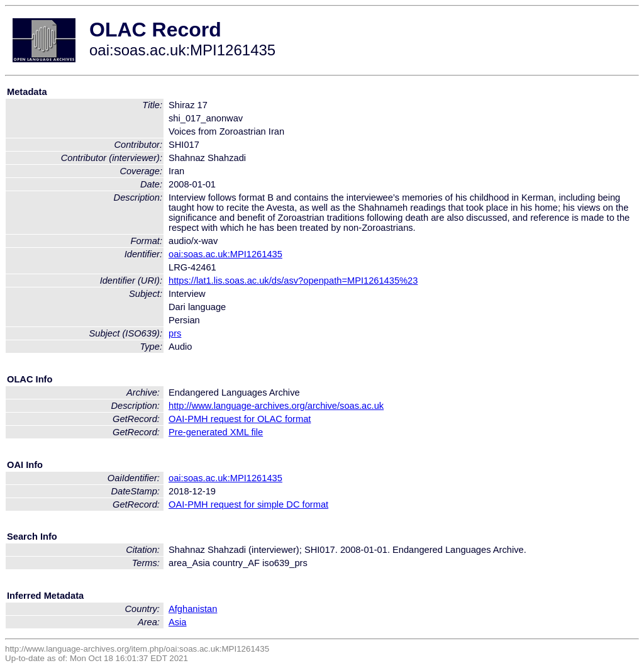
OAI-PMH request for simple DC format (248, 504)
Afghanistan (193, 609)
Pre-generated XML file (216, 432)
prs (175, 333)
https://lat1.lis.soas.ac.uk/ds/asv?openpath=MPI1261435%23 (293, 281)
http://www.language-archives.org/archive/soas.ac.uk (276, 406)
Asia (178, 622)
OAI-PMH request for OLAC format (240, 419)
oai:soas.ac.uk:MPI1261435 (225, 254)
